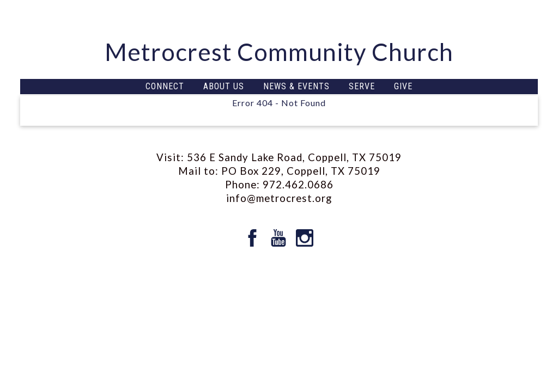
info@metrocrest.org (279, 198)
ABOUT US (224, 86)
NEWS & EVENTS (296, 86)
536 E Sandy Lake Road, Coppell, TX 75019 (294, 157)
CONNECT (165, 86)
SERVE (362, 86)
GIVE (403, 86)
